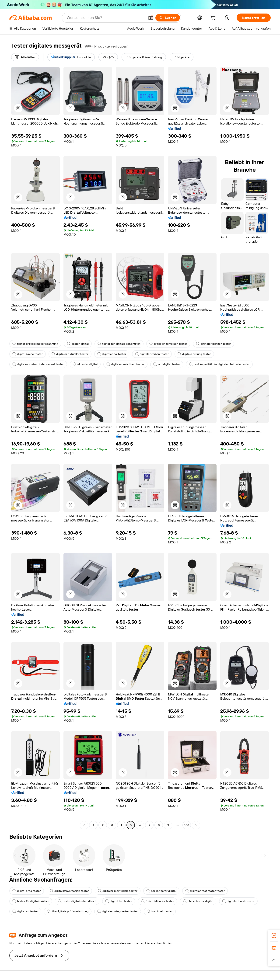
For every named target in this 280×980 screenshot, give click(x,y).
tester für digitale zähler (31, 901)
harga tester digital (161, 891)
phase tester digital (198, 901)
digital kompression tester (69, 891)
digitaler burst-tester (238, 901)
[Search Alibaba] (105, 18)
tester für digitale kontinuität (119, 344)
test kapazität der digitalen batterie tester (219, 364)
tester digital (78, 344)
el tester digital (85, 364)
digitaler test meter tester (205, 891)
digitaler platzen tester (213, 344)
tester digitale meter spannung (35, 344)
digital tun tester (119, 901)
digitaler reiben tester (152, 354)
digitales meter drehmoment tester (38, 364)
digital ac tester (25, 911)
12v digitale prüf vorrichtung (68, 911)
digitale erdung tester (194, 354)
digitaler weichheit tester (125, 364)
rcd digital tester (167, 364)
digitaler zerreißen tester (168, 344)
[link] (274, 936)
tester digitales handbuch (77, 901)
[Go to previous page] (84, 825)
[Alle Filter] (25, 57)
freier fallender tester (157, 901)
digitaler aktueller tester (70, 354)
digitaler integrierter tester (118, 911)
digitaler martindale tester (118, 891)
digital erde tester (27, 891)
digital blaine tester (28, 354)
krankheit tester (160, 911)
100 (187, 825)
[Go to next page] (196, 825)
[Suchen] (168, 18)
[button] (151, 18)
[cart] (214, 18)
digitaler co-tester (112, 354)
